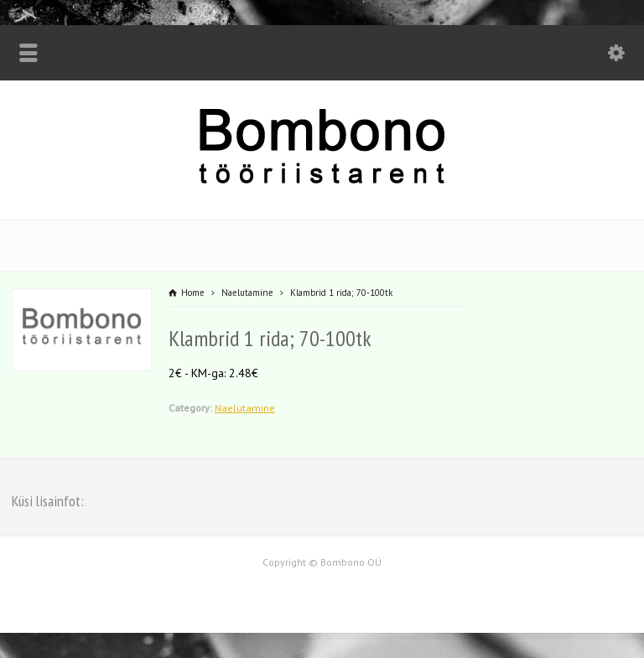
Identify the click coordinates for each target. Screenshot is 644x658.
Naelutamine (245, 408)
